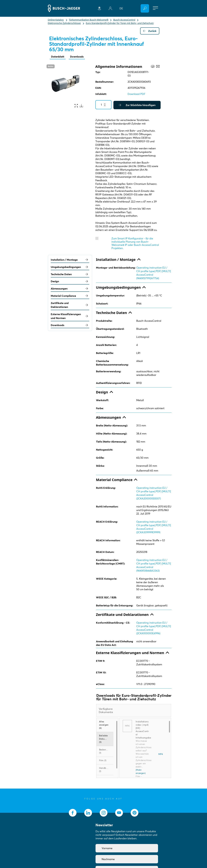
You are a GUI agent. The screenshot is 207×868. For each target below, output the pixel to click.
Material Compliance (70, 296)
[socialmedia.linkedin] (88, 813)
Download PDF (136, 94)
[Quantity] (103, 105)
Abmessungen (70, 289)
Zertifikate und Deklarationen (70, 305)
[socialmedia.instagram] (104, 813)
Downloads (77, 57)
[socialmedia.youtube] (119, 813)
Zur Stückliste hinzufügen (137, 105)
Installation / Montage (70, 260)
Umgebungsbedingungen (70, 267)
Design (70, 281)
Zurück (150, 31)
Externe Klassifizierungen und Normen (70, 316)
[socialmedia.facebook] (73, 813)
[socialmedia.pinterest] (135, 813)
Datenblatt (58, 57)
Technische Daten (70, 274)
